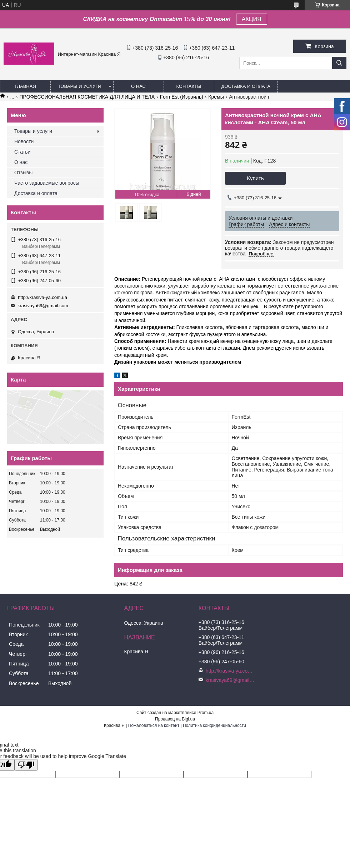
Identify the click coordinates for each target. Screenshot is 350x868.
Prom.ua (206, 713)
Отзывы (23, 173)
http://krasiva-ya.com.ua (42, 297)
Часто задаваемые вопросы (47, 183)
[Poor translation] (26, 765)
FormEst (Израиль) (181, 97)
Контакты (189, 86)
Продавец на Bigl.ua (175, 719)
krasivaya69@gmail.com (43, 306)
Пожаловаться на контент (154, 725)
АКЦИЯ (252, 19)
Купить (255, 178)
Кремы (216, 97)
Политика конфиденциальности (214, 725)
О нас (138, 86)
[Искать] (339, 63)
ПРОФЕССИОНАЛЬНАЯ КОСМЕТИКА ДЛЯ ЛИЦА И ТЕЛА (87, 97)
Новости (24, 141)
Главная (25, 86)
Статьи (22, 152)
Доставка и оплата (246, 86)
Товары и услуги (80, 86)
